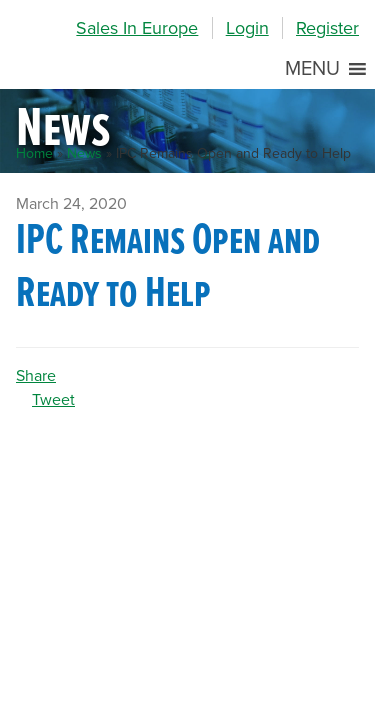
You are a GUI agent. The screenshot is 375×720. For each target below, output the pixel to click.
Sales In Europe (137, 28)
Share (36, 376)
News (84, 153)
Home (34, 153)
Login (247, 28)
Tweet (53, 400)
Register (327, 28)
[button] (312, 69)
